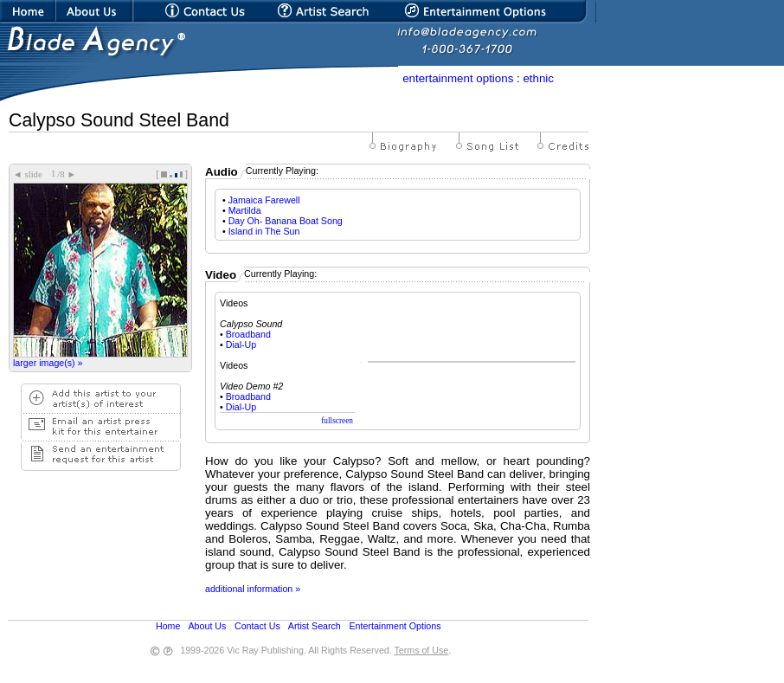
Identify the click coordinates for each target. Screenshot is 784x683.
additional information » (253, 589)
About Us (208, 626)
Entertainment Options (395, 626)
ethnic (538, 78)
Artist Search (315, 626)
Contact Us (257, 626)
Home (168, 626)
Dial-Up (241, 345)
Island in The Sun (264, 231)
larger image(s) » (48, 363)
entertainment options (458, 78)
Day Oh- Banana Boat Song (286, 221)
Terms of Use (421, 650)
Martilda (245, 210)
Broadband (248, 334)
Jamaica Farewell (264, 200)
